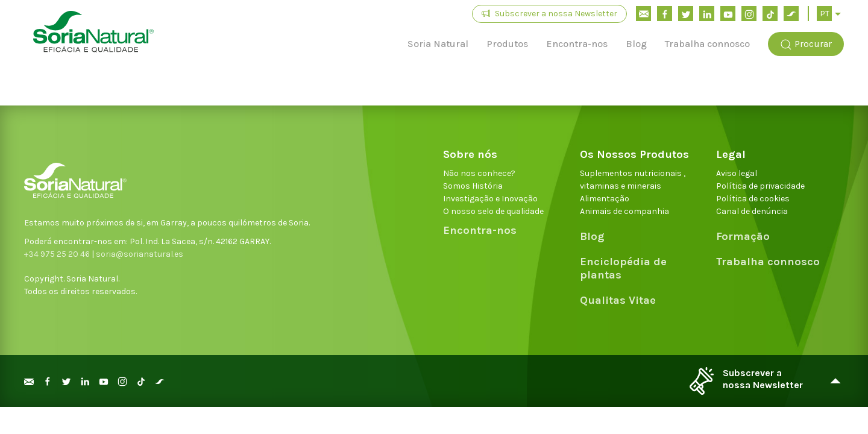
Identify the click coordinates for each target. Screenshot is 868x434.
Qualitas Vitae (618, 300)
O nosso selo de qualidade (493, 211)
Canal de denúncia (752, 211)
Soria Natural (438, 44)
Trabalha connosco (707, 44)
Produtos (507, 44)
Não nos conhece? (479, 173)
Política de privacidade (760, 186)
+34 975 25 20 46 (57, 254)
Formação (743, 236)
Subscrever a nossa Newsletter (549, 14)
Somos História (473, 186)
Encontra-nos (577, 44)
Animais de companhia (624, 211)
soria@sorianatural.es (140, 254)
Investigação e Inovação (490, 199)
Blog (636, 44)
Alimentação (605, 199)
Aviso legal (737, 173)
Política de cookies (753, 199)
